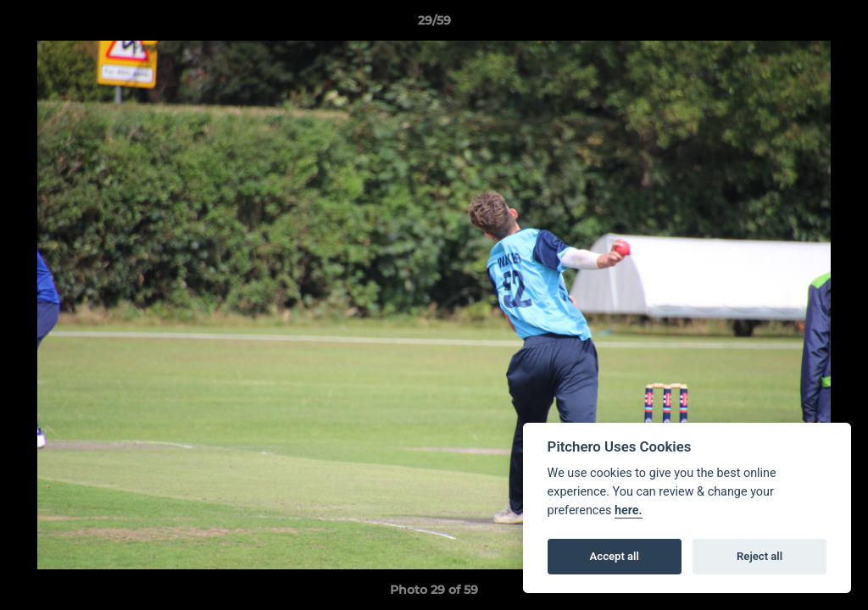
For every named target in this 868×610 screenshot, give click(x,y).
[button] (837, 25)
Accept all (615, 556)
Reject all (759, 556)
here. (629, 510)
